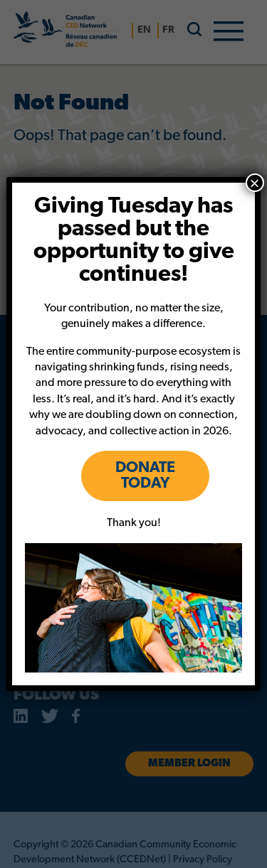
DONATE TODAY (145, 476)
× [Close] (255, 183)
